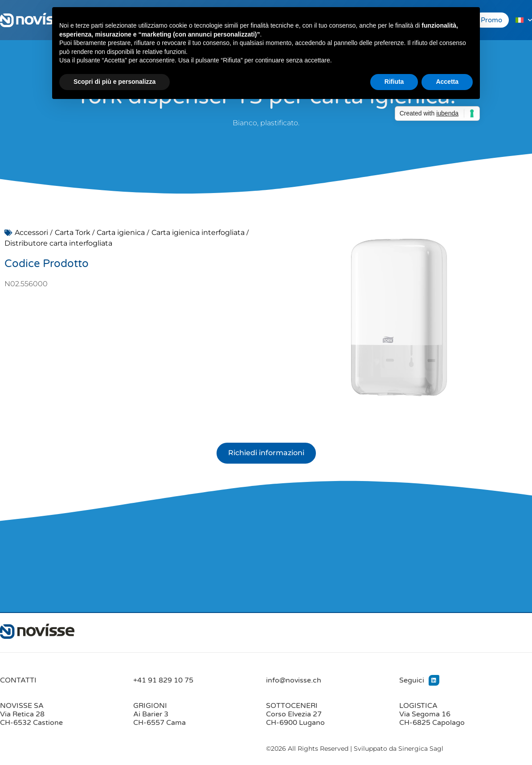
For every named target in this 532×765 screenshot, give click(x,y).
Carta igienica (121, 232)
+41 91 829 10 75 (163, 680)
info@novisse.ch (294, 680)
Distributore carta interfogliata (58, 243)
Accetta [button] (447, 82)
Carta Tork (73, 232)
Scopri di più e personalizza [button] (115, 82)
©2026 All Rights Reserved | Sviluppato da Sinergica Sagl (355, 749)
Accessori (31, 232)
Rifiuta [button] (394, 82)
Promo (491, 20)
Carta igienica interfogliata (198, 232)
